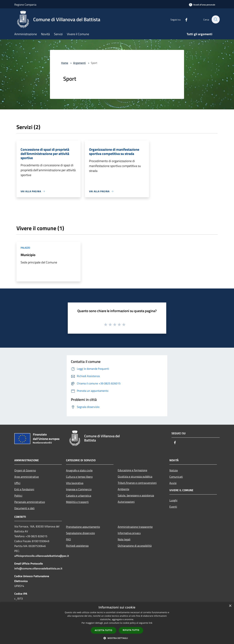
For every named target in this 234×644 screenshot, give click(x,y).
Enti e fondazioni (24, 489)
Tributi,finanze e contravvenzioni (137, 483)
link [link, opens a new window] (151, 623)
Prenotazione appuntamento (83, 527)
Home (65, 63)
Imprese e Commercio (79, 489)
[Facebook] (184, 19)
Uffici (17, 483)
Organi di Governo (25, 470)
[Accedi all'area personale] (202, 5)
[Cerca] (215, 19)
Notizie (174, 470)
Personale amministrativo (30, 502)
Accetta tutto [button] (104, 630)
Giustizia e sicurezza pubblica (135, 476)
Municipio (28, 255)
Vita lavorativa (75, 483)
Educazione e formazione (132, 470)
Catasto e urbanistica (79, 496)
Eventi (173, 507)
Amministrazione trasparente (135, 527)
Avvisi (173, 483)
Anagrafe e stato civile (79, 470)
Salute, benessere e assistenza (136, 495)
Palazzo (25, 248)
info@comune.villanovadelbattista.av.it (38, 568)
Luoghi (173, 500)
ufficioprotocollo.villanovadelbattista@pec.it (42, 556)
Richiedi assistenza (77, 546)
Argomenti (79, 63)
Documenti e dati (24, 508)
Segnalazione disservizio (80, 533)
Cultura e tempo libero (79, 477)
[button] (117, 638)
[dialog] (117, 623)
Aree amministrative (27, 477)
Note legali (124, 539)
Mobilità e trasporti (77, 502)
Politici (18, 496)
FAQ (68, 539)
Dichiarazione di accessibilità (135, 546)
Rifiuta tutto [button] (131, 630)
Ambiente (123, 489)
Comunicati (176, 477)
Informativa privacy (129, 533)
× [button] (230, 606)
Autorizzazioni (126, 502)
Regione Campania (25, 5)
